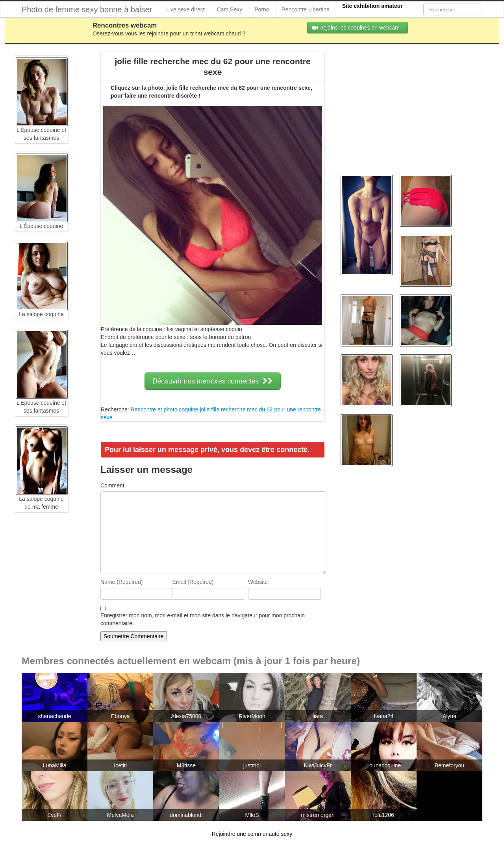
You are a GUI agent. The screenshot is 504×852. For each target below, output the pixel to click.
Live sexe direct (185, 9)
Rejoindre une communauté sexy (252, 834)
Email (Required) (193, 582)
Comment (112, 485)
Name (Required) (121, 582)
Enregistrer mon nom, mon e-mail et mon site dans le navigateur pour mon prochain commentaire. (203, 619)
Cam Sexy (230, 9)
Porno (262, 9)
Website (258, 582)
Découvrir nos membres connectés (213, 381)
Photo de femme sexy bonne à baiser (87, 9)
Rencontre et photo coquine (164, 409)
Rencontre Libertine (306, 9)
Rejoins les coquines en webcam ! (358, 28)
